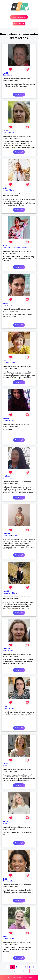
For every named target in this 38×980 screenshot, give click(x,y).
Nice (4, 75)
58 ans (10, 75)
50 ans (24, 248)
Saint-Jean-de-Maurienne (12, 248)
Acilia (5, 188)
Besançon (6, 133)
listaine (5, 764)
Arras (4, 478)
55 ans (12, 938)
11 (27, 971)
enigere (5, 937)
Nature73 (6, 246)
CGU (14, 977)
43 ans (14, 593)
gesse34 (6, 591)
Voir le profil (19, 95)
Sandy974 (6, 534)
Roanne (5, 708)
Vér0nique (6, 131)
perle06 (5, 73)
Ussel (5, 651)
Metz (4, 305)
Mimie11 (6, 418)
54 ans (11, 766)
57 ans (10, 478)
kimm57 (5, 303)
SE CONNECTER (19, 24)
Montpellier (7, 593)
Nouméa (6, 881)
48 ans (12, 420)
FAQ (10, 977)
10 (23, 971)
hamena (5, 361)
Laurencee (6, 649)
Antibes (5, 420)
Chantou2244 (7, 476)
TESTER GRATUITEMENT (19, 17)
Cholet (5, 766)
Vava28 (5, 706)
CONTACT (33, 977)
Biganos (5, 938)
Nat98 (5, 879)
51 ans (13, 133)
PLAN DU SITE (23, 977)
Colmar (5, 190)
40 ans (11, 190)
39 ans (10, 305)
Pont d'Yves (7, 535)
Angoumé (6, 363)
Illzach (5, 823)
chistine (5, 821)
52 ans (10, 651)
